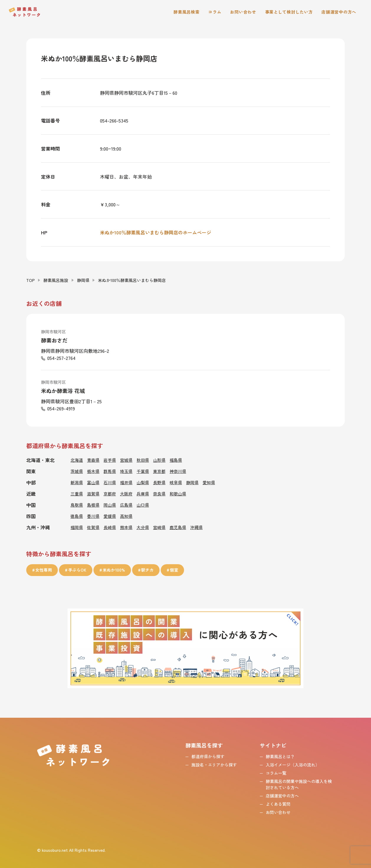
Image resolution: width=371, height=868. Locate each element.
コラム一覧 (276, 773)
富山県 (93, 482)
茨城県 (77, 471)
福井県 (126, 482)
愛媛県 (110, 516)
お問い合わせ (243, 12)
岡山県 (110, 505)
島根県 (93, 505)
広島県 (126, 505)
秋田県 (143, 460)
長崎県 (110, 527)
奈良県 (159, 494)
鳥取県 (77, 505)
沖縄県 (196, 527)
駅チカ (147, 570)
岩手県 (110, 460)
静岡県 (83, 280)
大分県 (143, 527)
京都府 (110, 494)
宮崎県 (159, 527)
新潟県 (77, 482)
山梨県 (143, 482)
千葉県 (143, 471)
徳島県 (77, 516)
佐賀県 (93, 527)
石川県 (110, 482)
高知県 (126, 516)
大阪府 (126, 494)
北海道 (77, 460)
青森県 (93, 460)
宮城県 (126, 460)
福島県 (176, 460)
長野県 (159, 482)
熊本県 (126, 527)
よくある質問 (278, 804)
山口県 (143, 505)
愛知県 (209, 482)
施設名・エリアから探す (214, 765)
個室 (174, 570)
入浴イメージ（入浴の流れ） (293, 765)
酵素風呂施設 (56, 280)
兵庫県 (143, 494)
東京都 (159, 471)
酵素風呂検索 (186, 12)
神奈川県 (178, 471)
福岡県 (77, 527)
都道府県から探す (208, 756)
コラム (215, 12)
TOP (31, 280)
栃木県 (93, 471)
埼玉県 (126, 471)
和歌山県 (178, 494)
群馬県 (110, 471)
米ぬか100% (114, 570)
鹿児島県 (178, 527)
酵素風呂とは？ (280, 756)
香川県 (93, 516)
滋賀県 (93, 494)
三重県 (77, 494)
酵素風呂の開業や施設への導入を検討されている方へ (299, 784)
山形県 (159, 460)
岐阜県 (176, 482)
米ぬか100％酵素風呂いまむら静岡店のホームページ (156, 232)
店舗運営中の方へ (339, 12)
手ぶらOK (77, 570)
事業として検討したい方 (289, 12)
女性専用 (44, 570)
